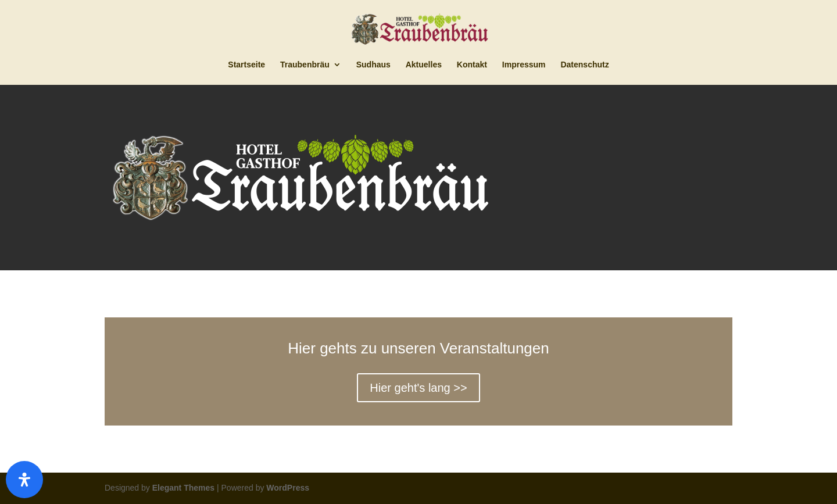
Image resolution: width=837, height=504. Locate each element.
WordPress (288, 488)
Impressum (524, 65)
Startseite (246, 65)
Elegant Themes (183, 488)
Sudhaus (373, 65)
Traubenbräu (305, 65)
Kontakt (472, 65)
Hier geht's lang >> (418, 388)
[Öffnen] (24, 480)
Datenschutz (584, 65)
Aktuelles (424, 65)
